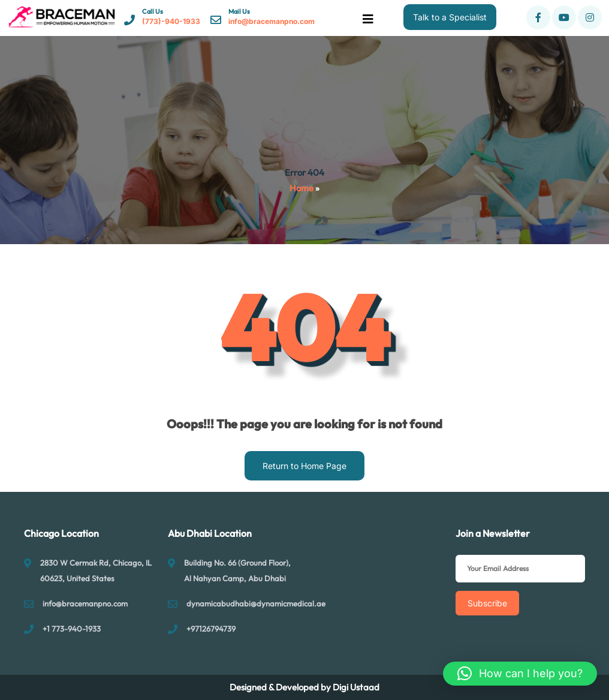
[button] (520, 674)
